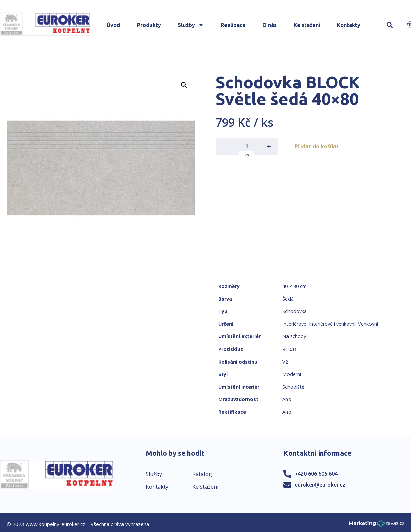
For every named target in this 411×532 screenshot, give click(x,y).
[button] (389, 25)
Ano (287, 399)
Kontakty (349, 25)
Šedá (288, 299)
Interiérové (294, 324)
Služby (191, 25)
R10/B (289, 349)
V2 (285, 362)
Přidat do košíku (316, 146)
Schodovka (295, 311)
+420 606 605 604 (316, 474)
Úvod (113, 25)
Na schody (294, 336)
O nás (270, 25)
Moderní (292, 374)
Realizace (233, 25)
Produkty (149, 25)
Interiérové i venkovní (332, 324)
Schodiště (293, 387)
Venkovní (368, 324)
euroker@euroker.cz (320, 485)
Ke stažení (307, 25)
